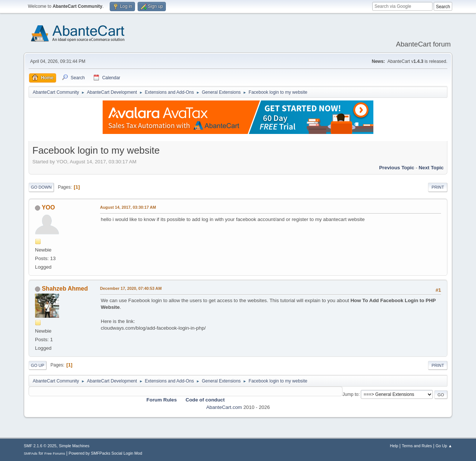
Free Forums (55, 453)
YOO (48, 207)
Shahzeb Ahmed (65, 289)
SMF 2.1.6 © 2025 (40, 446)
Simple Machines (74, 446)
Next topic (431, 168)
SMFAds (31, 453)
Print (438, 187)
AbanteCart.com (224, 407)
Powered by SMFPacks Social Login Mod (106, 453)
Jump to (350, 394)
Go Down (41, 187)
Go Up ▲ (444, 446)
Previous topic (397, 168)
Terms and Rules (417, 446)
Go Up (38, 365)
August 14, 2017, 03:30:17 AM (128, 207)
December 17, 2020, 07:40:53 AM (131, 288)
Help (394, 446)
